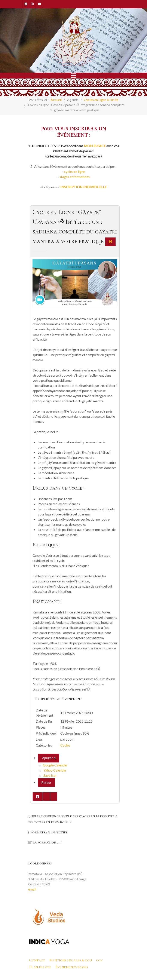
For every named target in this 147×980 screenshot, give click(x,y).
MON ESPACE (95, 146)
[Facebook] (26, 4)
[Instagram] (32, 4)
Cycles (65, 745)
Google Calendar (55, 765)
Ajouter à (49, 758)
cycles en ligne (74, 171)
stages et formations (75, 177)
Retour (46, 782)
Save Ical (50, 775)
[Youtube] (39, 4)
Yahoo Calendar (55, 770)
